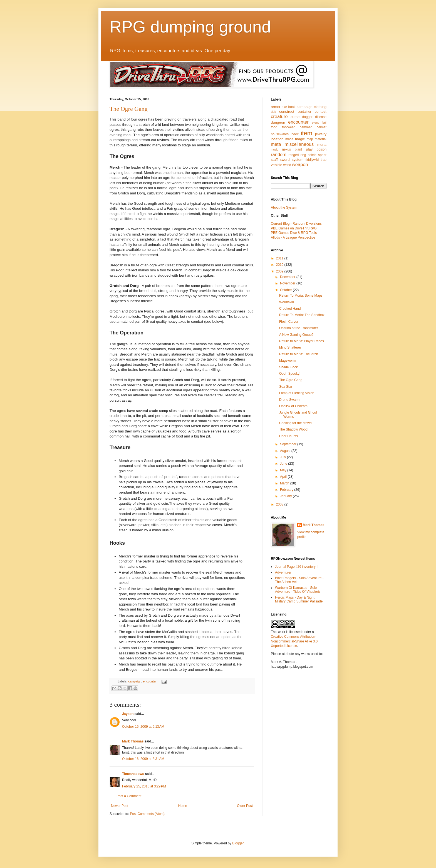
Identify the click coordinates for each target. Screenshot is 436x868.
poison (322, 149)
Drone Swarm (289, 400)
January (286, 496)
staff (274, 160)
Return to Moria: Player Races (302, 341)
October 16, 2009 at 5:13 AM (143, 727)
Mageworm (287, 361)
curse (295, 117)
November (288, 283)
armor (276, 107)
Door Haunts (288, 436)
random (279, 155)
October (286, 290)
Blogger (238, 843)
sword (285, 160)
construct (287, 112)
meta (276, 144)
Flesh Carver (289, 322)
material (321, 139)
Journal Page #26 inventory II (297, 567)
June (284, 464)
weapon (300, 165)
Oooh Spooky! (290, 374)
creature (279, 117)
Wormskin (287, 302)
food (274, 127)
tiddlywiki (312, 160)
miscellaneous (299, 144)
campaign (135, 681)
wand (287, 165)
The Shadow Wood (293, 429)
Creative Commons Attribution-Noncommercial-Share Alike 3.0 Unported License (294, 641)
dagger (307, 117)
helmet (321, 127)
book (292, 107)
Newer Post (120, 806)
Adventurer (283, 572)
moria (322, 145)
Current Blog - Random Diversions (296, 224)
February (287, 490)
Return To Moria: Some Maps (301, 296)
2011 (280, 258)
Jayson (128, 714)
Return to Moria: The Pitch (299, 354)
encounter (150, 681)
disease (321, 117)
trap (324, 160)
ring (303, 155)
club (273, 112)
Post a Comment (129, 796)
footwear (289, 127)
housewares (280, 134)
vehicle (277, 165)
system (298, 160)
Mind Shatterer (290, 347)
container (304, 112)
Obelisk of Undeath (293, 406)
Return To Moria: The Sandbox (302, 315)
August (286, 451)
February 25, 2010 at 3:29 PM (144, 786)
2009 (280, 271)
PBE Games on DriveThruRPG (294, 228)
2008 (280, 504)
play (309, 149)
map (310, 139)
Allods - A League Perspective (293, 237)
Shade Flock (288, 367)
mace (289, 139)
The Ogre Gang (129, 109)
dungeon (278, 122)
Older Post (245, 806)
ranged (293, 155)
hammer (306, 127)
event (315, 123)
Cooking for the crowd (295, 423)
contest (320, 112)
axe (284, 107)
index (295, 134)
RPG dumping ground (190, 27)
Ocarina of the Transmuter (298, 328)
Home (183, 806)
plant (298, 149)
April (284, 477)
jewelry (321, 134)
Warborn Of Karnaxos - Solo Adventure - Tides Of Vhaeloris (298, 590)
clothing (320, 107)
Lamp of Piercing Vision (297, 393)
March (285, 483)
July (283, 457)
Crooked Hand (290, 309)
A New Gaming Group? (296, 335)
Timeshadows (133, 774)
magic (300, 139)
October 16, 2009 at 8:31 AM (143, 759)
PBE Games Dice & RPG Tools (294, 233)
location (277, 139)
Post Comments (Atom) (147, 814)
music (274, 150)
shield (312, 155)
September (289, 444)
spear (322, 155)
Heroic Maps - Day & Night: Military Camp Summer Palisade (299, 599)
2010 (280, 265)
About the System (284, 207)
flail (324, 122)
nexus (286, 149)
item (306, 133)
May (284, 470)
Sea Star (286, 387)
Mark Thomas (133, 741)
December (288, 277)
